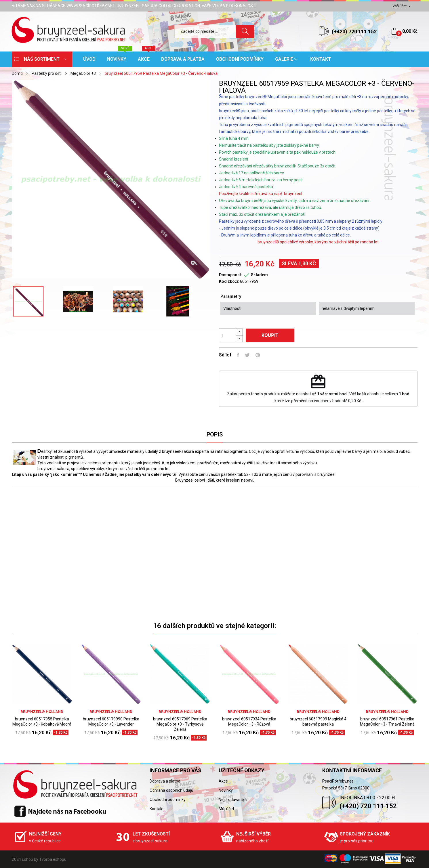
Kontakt (157, 809)
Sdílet (238, 355)
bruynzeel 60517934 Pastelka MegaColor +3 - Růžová (249, 722)
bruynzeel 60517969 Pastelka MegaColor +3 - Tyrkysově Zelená (180, 724)
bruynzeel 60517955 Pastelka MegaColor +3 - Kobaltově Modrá (42, 722)
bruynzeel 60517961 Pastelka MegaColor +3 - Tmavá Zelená (387, 722)
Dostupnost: (231, 275)
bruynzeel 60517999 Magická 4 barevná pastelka (318, 722)
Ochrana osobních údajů (171, 790)
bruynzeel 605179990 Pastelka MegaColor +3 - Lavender (111, 722)
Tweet (247, 355)
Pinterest (258, 355)
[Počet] (228, 335)
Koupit (270, 335)
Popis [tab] (215, 434)
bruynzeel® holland (42, 712)
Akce (223, 781)
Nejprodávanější (233, 800)
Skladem (259, 275)
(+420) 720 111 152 (354, 32)
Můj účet (226, 809)
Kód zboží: (229, 281)
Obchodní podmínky (168, 800)
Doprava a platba (165, 781)
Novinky (226, 790)
